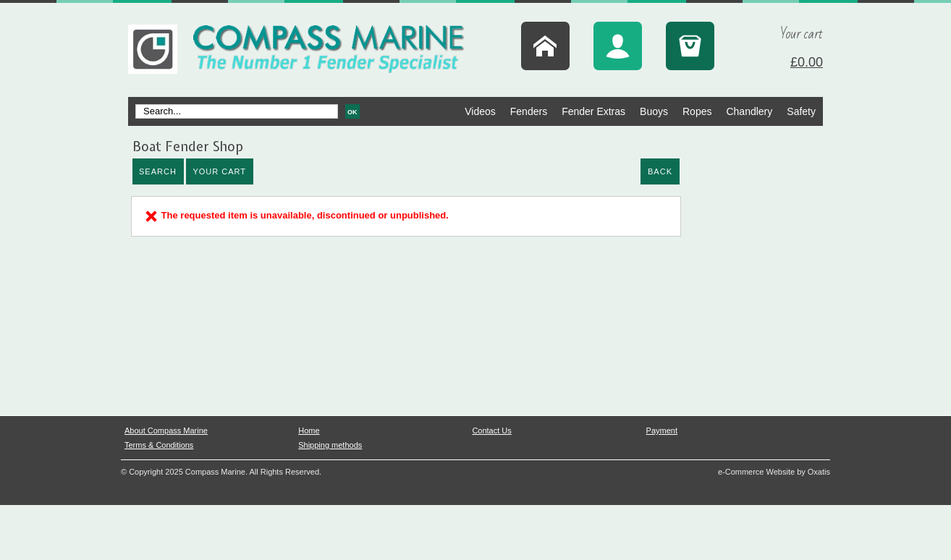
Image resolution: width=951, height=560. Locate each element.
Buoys (654, 111)
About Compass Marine (166, 430)
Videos (480, 111)
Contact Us (491, 430)
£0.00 (807, 62)
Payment (662, 430)
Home (309, 430)
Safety (801, 111)
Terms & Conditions (159, 445)
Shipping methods (330, 445)
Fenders (529, 111)
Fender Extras (593, 111)
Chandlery (749, 111)
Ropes (697, 111)
